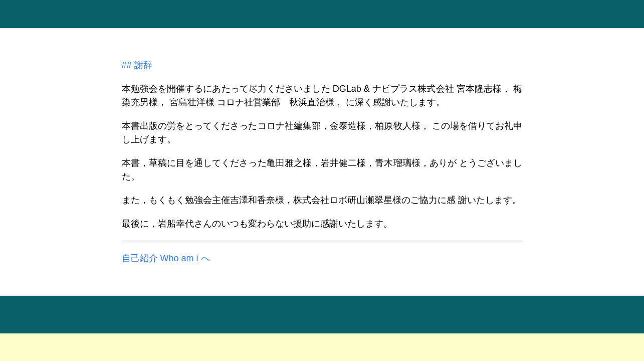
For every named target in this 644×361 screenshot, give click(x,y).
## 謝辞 (137, 65)
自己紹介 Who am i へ (166, 258)
